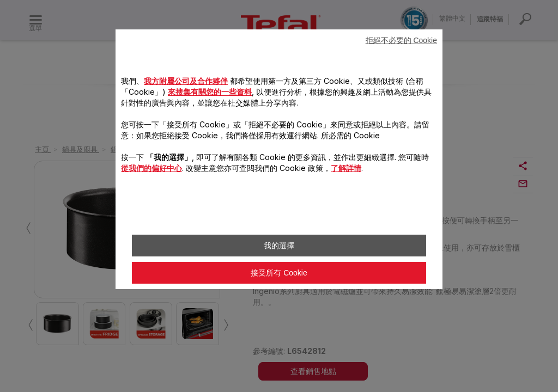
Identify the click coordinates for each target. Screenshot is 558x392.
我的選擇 (279, 246)
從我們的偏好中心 (151, 168)
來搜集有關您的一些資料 (210, 92)
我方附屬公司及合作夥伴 (186, 81)
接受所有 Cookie (279, 273)
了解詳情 (346, 168)
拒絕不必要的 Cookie (401, 40)
